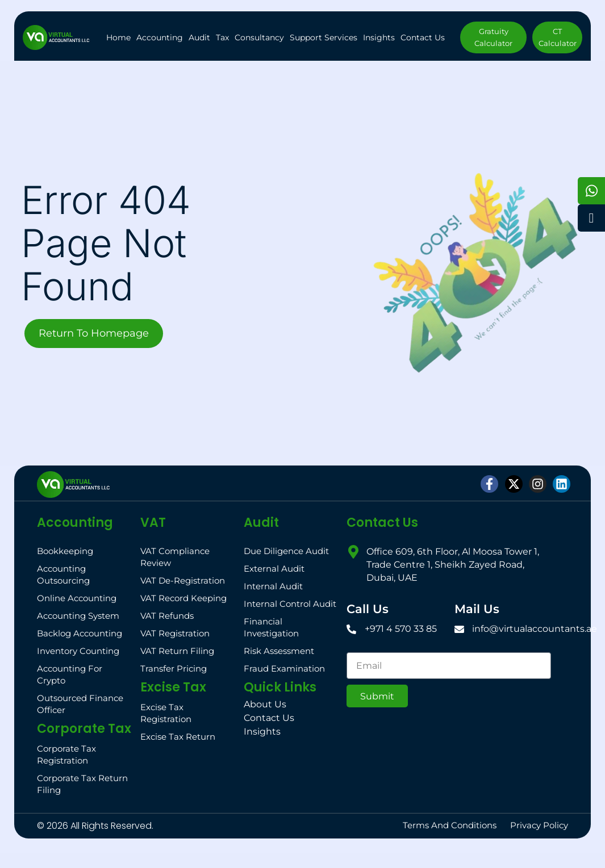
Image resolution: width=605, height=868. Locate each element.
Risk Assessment (279, 651)
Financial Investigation (271, 627)
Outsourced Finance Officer (80, 704)
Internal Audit (273, 586)
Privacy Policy (539, 825)
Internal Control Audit (290, 604)
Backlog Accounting (80, 633)
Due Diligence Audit (286, 551)
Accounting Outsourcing (63, 575)
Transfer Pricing (174, 668)
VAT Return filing (177, 651)
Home (118, 37)
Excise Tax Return (178, 737)
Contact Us (423, 37)
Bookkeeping (65, 551)
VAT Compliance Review (175, 557)
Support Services (324, 37)
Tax (222, 37)
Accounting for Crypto (70, 674)
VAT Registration (175, 633)
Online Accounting (77, 598)
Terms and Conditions (450, 825)
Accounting (160, 37)
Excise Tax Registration (166, 713)
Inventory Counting (78, 651)
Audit (199, 37)
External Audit (274, 569)
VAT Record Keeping (183, 598)
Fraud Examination (284, 668)
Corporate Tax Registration (66, 754)
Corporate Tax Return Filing (82, 784)
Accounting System (78, 616)
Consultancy (259, 37)
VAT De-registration (183, 580)
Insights (379, 37)
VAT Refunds (167, 616)
